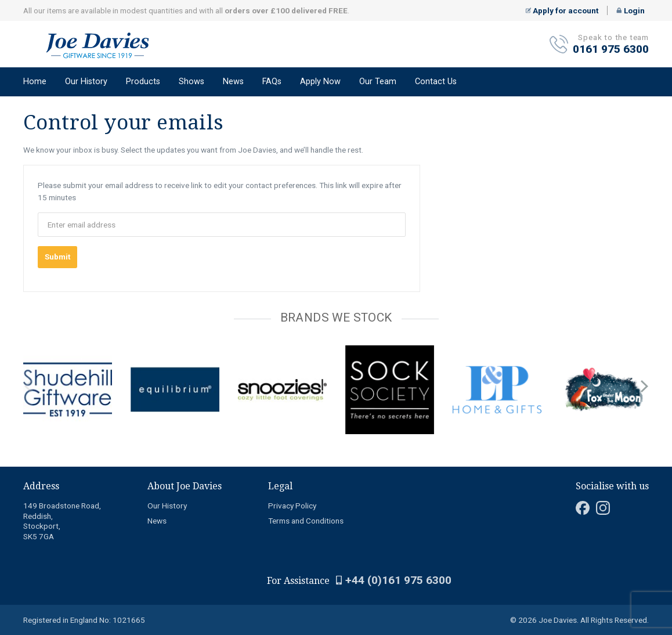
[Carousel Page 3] (41, 343)
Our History (86, 82)
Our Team (378, 82)
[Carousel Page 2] (34, 343)
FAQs (272, 82)
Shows (192, 82)
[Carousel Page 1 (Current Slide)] (27, 343)
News (233, 82)
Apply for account (562, 10)
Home (35, 82)
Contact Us (436, 82)
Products (143, 82)
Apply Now (320, 82)
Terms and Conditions (306, 521)
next (644, 387)
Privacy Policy (292, 506)
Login (631, 10)
